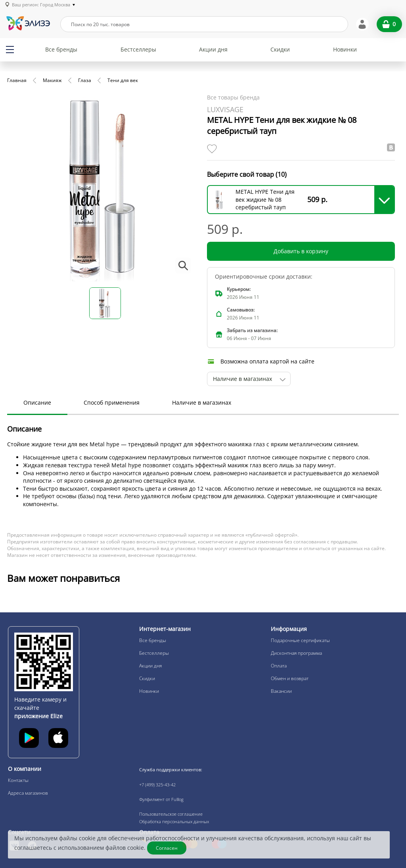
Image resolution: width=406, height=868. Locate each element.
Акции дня (213, 49)
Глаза (85, 80)
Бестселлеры (138, 49)
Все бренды (61, 49)
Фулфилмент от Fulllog (161, 799)
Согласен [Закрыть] (167, 848)
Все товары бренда (233, 97)
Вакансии (281, 691)
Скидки (280, 49)
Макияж (52, 80)
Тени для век (123, 80)
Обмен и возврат (290, 678)
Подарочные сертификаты (300, 640)
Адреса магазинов (28, 793)
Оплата (279, 666)
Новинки (345, 49)
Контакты (18, 780)
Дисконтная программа (296, 653)
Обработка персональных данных (174, 821)
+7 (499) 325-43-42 (157, 785)
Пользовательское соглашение (171, 814)
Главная (17, 80)
